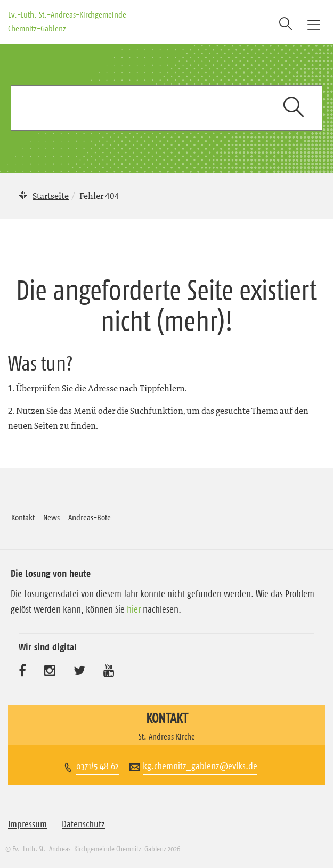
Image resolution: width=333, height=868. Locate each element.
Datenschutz (83, 824)
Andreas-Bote (90, 517)
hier (134, 609)
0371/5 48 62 (98, 766)
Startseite (51, 196)
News (51, 517)
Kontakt (23, 517)
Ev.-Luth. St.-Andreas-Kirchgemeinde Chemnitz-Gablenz (67, 21)
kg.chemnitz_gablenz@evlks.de (200, 766)
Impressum (27, 824)
